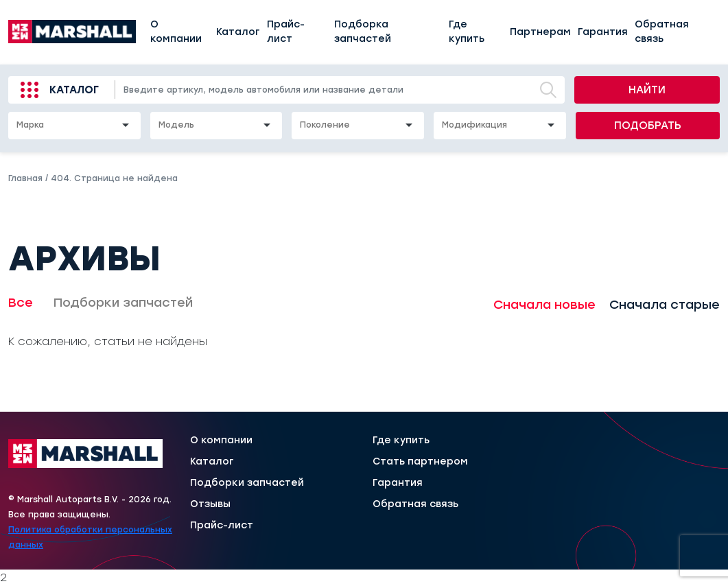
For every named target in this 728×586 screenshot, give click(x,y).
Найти (647, 90)
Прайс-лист (286, 32)
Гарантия (603, 32)
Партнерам (540, 32)
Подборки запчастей (123, 303)
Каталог (238, 32)
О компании (176, 32)
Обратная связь (662, 32)
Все (21, 303)
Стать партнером (420, 462)
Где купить (467, 32)
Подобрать (648, 126)
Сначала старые (665, 305)
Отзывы (210, 504)
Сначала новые (544, 305)
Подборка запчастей (363, 32)
